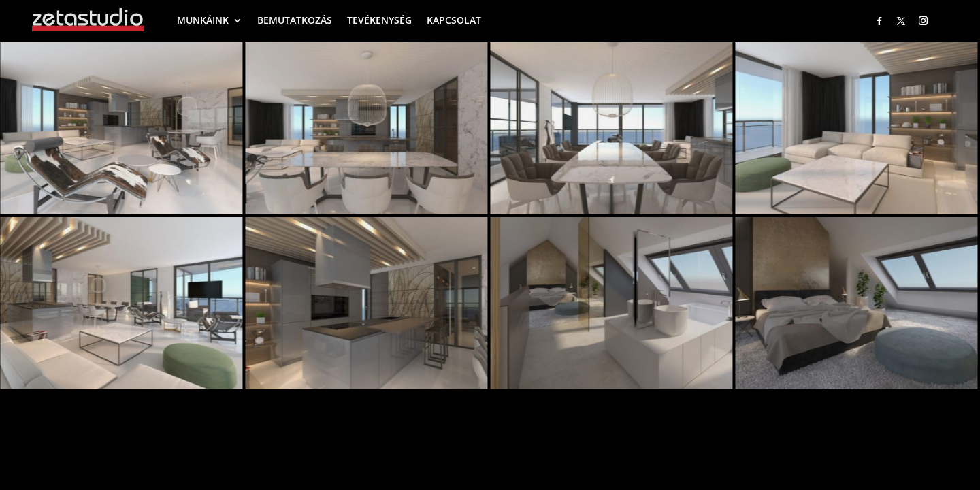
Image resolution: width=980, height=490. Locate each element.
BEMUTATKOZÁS (295, 20)
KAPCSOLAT (454, 20)
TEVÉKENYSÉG (379, 20)
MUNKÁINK (203, 20)
